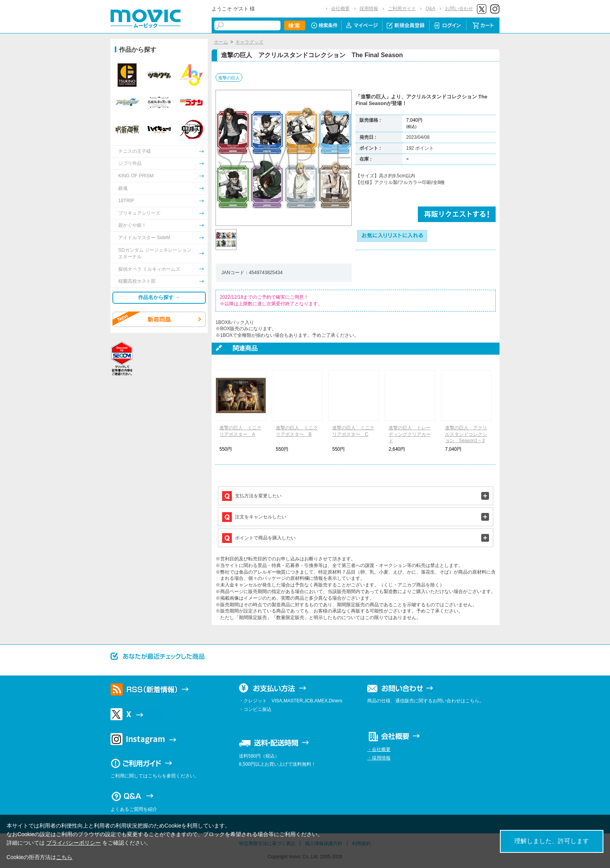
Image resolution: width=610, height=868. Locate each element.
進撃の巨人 (229, 78)
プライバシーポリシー (74, 843)
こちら (64, 857)
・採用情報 (379, 758)
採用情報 (369, 9)
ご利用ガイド (402, 9)
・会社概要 (379, 749)
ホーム (221, 42)
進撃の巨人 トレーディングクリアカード (410, 434)
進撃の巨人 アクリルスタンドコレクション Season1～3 (466, 434)
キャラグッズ (249, 42)
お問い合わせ (459, 9)
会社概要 (340, 9)
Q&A (430, 9)
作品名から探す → (159, 297)
